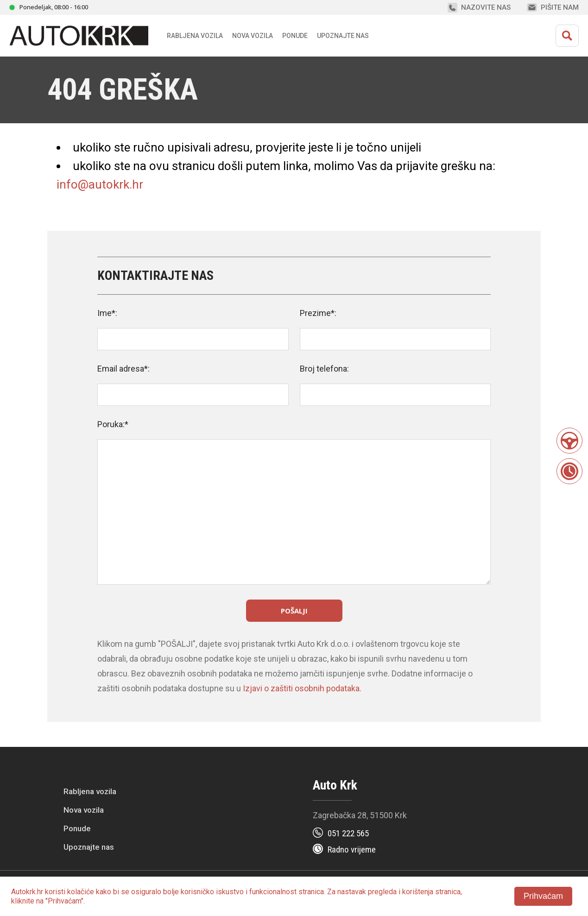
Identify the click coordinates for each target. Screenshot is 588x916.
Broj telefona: (324, 369)
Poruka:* (113, 424)
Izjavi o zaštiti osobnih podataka (301, 688)
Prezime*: (318, 313)
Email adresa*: (123, 369)
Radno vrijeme (352, 850)
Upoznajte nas (89, 847)
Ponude (77, 828)
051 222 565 (348, 833)
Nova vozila (253, 36)
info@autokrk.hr (100, 184)
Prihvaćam (543, 896)
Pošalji (294, 611)
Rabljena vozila (90, 791)
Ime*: (107, 313)
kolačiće (81, 892)
